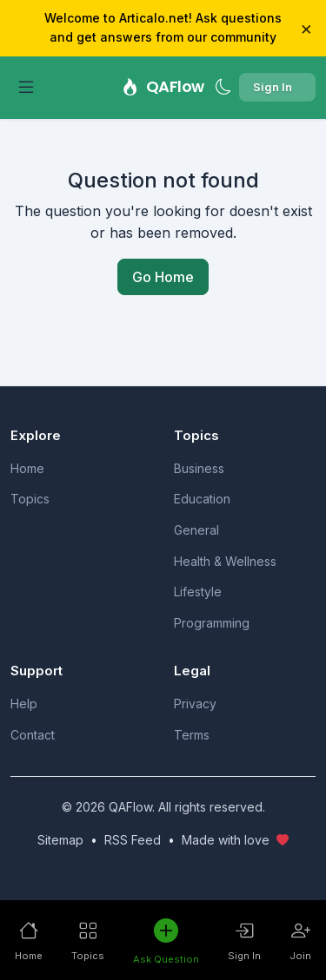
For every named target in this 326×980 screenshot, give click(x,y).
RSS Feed (133, 840)
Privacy (195, 704)
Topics (30, 499)
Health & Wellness (225, 561)
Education (202, 499)
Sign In (273, 87)
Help (24, 704)
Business (199, 468)
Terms (192, 735)
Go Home (163, 277)
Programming (212, 623)
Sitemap (60, 840)
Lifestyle (198, 592)
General (196, 530)
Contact (33, 735)
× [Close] (306, 28)
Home (27, 468)
